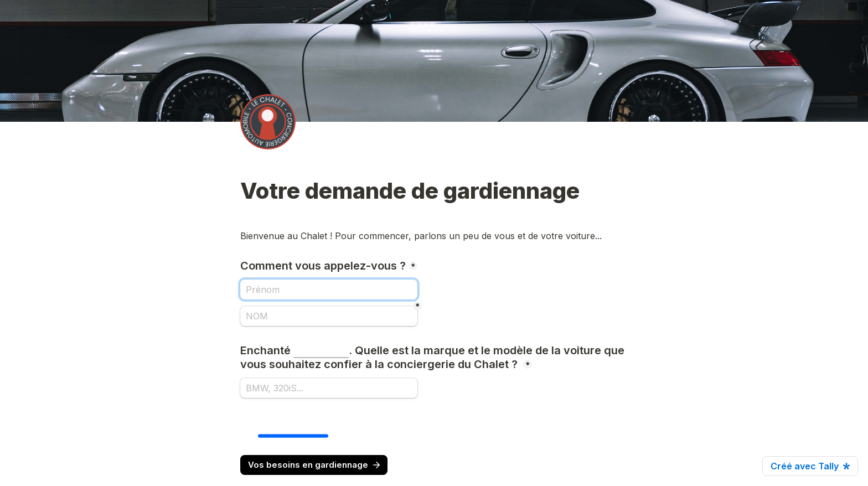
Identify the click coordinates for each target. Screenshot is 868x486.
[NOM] (329, 316)
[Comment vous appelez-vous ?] (329, 289)
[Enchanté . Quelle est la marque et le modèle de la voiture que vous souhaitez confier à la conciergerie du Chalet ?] (329, 388)
